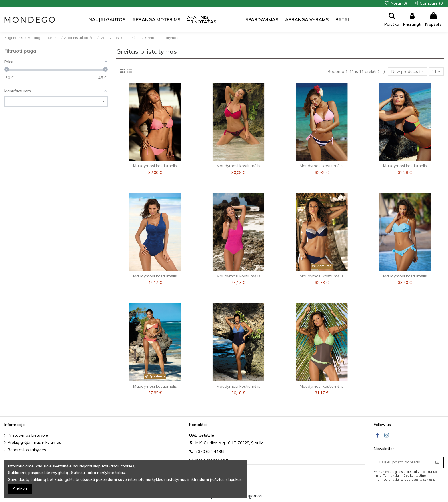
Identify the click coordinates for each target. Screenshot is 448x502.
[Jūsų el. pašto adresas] (403, 462)
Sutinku (20, 489)
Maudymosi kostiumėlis (155, 166)
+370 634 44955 (210, 451)
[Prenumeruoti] (437, 462)
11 (436, 71)
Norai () (396, 3)
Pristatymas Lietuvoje (28, 435)
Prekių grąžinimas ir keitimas (34, 442)
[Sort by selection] (408, 72)
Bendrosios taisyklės (27, 450)
